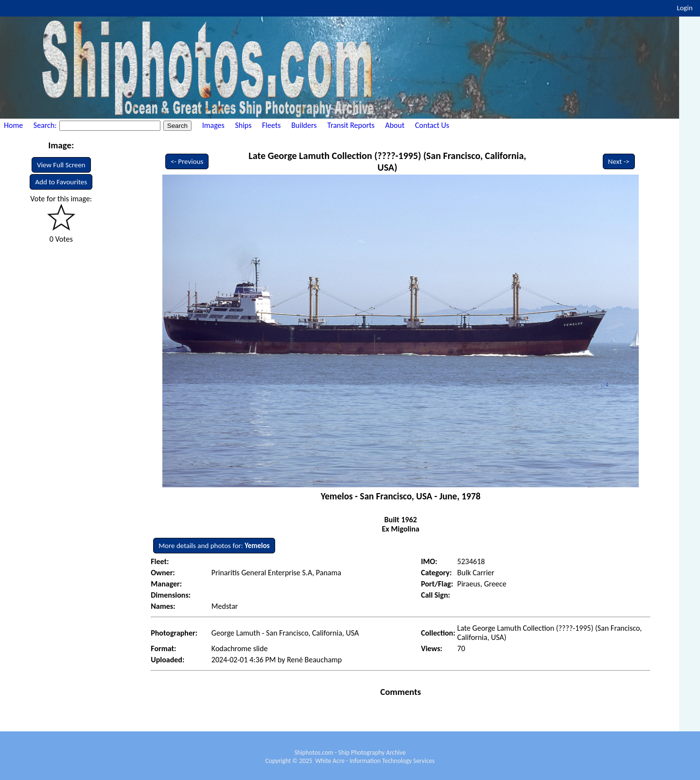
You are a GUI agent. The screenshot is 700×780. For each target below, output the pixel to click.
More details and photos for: (214, 546)
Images (213, 125)
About (395, 125)
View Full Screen (61, 165)
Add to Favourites (61, 182)
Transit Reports (351, 125)
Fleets (271, 125)
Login (685, 8)
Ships (243, 125)
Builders (304, 125)
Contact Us (432, 125)
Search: (46, 125)
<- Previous (187, 161)
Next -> (619, 161)
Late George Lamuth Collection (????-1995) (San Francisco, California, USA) (387, 161)
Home (13, 125)
